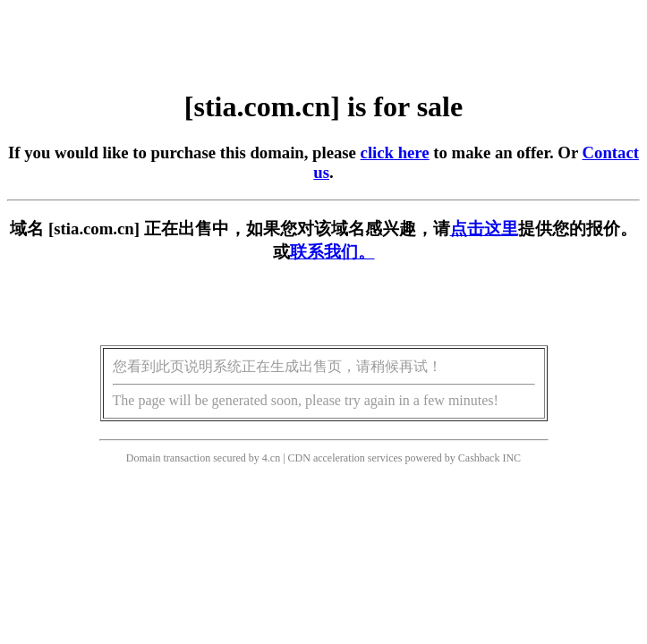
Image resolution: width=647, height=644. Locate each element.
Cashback (479, 458)
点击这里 (484, 229)
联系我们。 (332, 252)
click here (395, 153)
